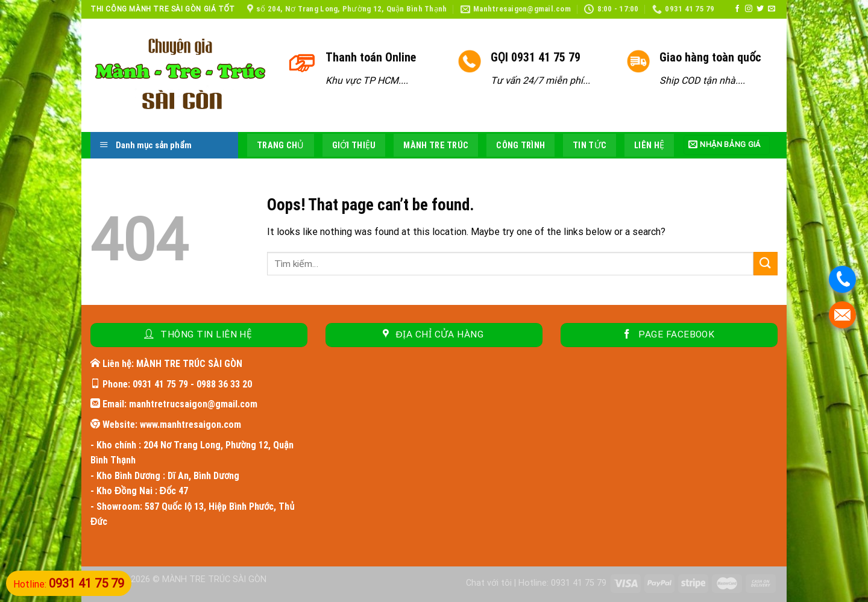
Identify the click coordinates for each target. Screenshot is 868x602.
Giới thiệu (354, 146)
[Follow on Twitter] (760, 9)
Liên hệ (649, 146)
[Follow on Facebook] (737, 9)
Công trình (520, 146)
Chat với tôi (489, 583)
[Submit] (766, 264)
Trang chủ (281, 146)
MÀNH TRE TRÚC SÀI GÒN (214, 579)
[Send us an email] (772, 9)
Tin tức (590, 146)
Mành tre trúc (436, 146)
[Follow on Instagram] (749, 9)
